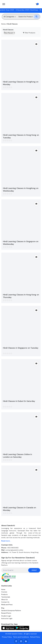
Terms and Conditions (21, 637)
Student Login (6, 616)
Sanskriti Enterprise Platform (11, 611)
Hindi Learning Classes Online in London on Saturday (17, 456)
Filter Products (29, 33)
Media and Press (7, 605)
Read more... (6, 541)
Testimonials (6, 597)
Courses (4, 592)
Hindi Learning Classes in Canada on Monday (19, 509)
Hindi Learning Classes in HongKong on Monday (21, 83)
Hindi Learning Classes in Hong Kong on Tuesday (21, 136)
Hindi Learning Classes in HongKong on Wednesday (21, 190)
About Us (4, 600)
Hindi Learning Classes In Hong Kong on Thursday (21, 296)
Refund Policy (35, 637)
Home (3, 24)
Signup (34, 570)
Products (4, 594)
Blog (3, 608)
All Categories (9, 17)
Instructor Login (7, 618)
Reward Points (6, 613)
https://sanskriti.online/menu (5, 3)
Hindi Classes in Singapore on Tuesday (21, 348)
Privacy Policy (7, 637)
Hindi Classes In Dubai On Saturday (19, 401)
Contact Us (5, 602)
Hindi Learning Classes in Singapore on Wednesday (21, 243)
